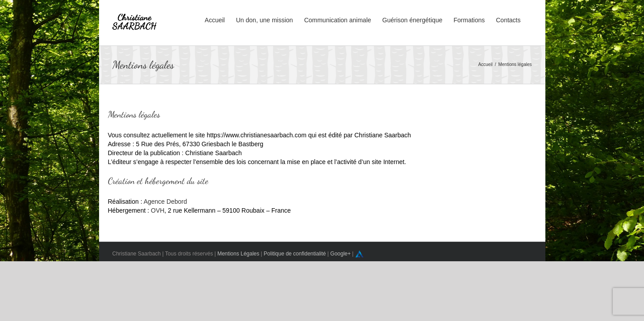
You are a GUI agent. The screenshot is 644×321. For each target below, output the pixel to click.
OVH (158, 210)
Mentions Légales (238, 254)
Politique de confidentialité (295, 254)
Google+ (341, 254)
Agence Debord (165, 202)
